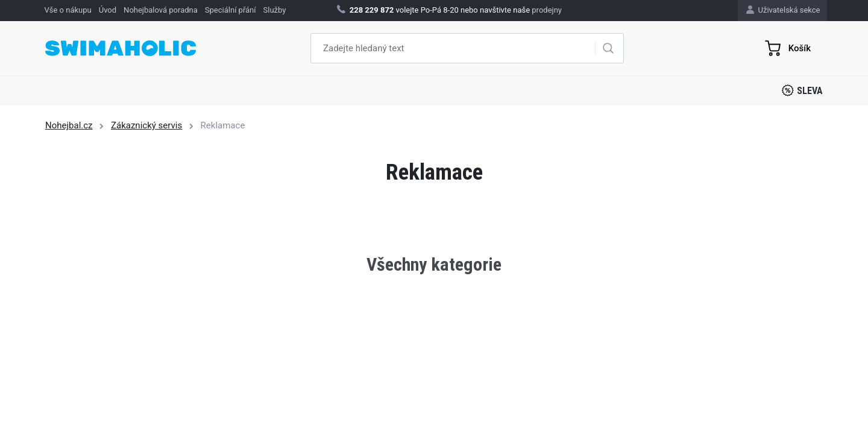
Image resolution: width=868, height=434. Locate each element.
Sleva (802, 90)
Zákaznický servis (146, 125)
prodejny (547, 10)
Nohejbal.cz (69, 125)
